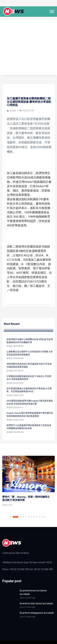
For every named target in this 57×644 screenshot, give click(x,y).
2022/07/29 (27, 111)
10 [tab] (40, 517)
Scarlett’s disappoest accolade (37, 613)
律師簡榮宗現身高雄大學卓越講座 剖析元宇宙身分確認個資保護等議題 (29, 365)
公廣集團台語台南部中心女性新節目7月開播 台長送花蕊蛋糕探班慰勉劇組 (30, 353)
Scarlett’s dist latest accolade (36, 603)
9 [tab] (37, 517)
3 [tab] (21, 517)
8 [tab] (34, 517)
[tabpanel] (28, 482)
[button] (52, 11)
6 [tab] (29, 517)
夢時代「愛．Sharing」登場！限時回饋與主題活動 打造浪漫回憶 (26, 498)
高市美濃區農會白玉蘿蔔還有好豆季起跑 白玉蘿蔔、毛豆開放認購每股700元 (29, 390)
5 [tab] (26, 517)
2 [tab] (16, 517)
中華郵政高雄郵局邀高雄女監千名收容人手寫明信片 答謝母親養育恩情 (29, 378)
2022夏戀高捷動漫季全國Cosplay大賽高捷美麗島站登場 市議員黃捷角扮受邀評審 (30, 402)
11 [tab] (42, 517)
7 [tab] (31, 517)
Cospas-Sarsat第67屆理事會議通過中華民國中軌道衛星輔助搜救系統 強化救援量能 (30, 414)
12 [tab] (45, 517)
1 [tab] (10, 517)
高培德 (11, 111)
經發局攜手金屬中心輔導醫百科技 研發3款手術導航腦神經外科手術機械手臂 (30, 341)
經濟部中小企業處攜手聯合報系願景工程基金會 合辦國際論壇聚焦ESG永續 (29, 427)
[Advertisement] (28, 47)
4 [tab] (23, 517)
